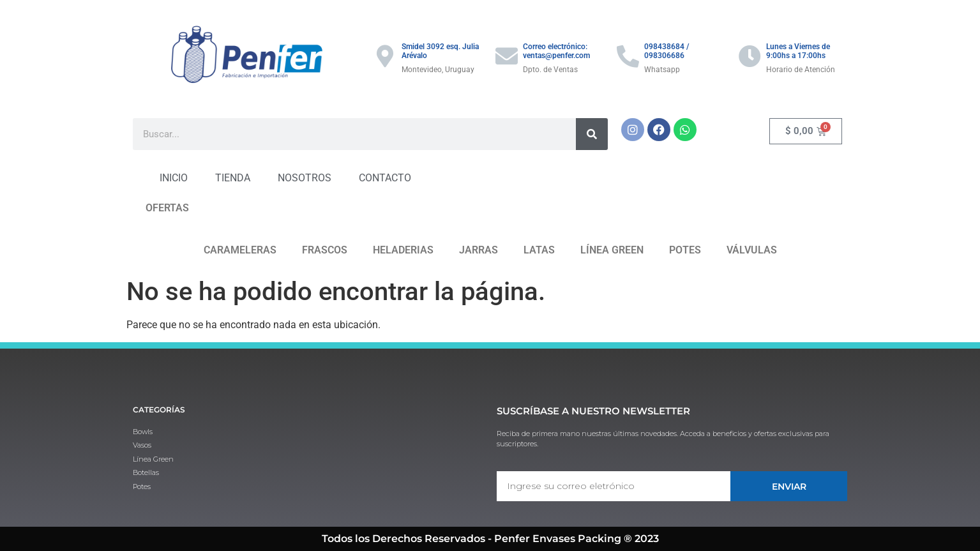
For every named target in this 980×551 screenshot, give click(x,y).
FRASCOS (325, 250)
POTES (685, 250)
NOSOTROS (305, 178)
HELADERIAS (403, 250)
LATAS (539, 250)
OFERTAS (167, 208)
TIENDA (233, 178)
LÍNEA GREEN (612, 250)
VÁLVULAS (752, 250)
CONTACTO (385, 178)
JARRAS (479, 250)
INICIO (174, 178)
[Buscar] (592, 134)
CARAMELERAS (240, 250)
